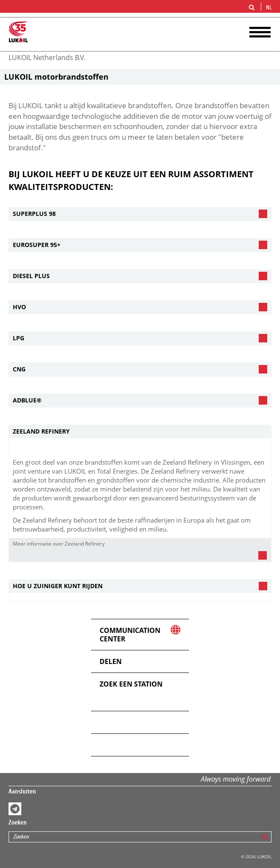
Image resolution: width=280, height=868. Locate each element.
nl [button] (270, 8)
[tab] (140, 214)
